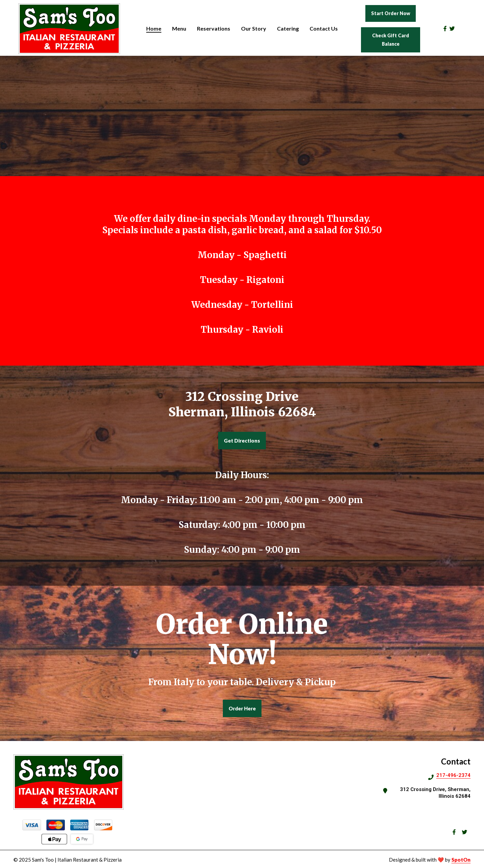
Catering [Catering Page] (288, 28)
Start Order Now (391, 13)
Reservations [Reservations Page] (214, 28)
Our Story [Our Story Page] (254, 28)
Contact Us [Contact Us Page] (324, 28)
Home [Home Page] (154, 28)
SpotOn (461, 860)
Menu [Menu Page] (179, 28)
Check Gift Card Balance (391, 40)
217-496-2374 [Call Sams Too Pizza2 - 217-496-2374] (453, 775)
